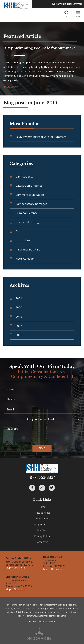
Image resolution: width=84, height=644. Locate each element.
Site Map (42, 530)
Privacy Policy (42, 536)
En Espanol (42, 518)
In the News (20, 240)
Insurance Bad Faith (26, 249)
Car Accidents (21, 176)
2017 (16, 326)
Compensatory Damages (28, 204)
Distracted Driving (24, 222)
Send (42, 448)
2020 (16, 307)
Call (66, 14)
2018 (16, 316)
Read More (11, 87)
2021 (16, 298)
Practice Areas (42, 513)
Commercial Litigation (27, 195)
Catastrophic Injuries (26, 186)
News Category (22, 259)
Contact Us (42, 542)
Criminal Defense (24, 213)
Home (42, 507)
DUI (15, 231)
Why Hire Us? (42, 524)
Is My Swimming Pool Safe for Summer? (38, 137)
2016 (16, 335)
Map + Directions (15, 568)
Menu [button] (78, 14)
